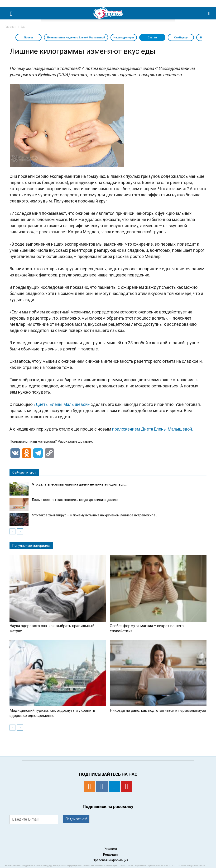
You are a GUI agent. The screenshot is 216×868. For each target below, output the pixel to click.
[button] (209, 13)
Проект (29, 37)
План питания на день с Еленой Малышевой (76, 37)
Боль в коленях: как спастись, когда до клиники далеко (75, 500)
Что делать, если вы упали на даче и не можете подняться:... (80, 484)
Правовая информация (110, 860)
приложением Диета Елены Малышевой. (153, 429)
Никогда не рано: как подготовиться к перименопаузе (158, 710)
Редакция (110, 854)
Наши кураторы (124, 37)
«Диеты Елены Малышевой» (62, 404)
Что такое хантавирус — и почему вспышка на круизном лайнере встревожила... (95, 515)
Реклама (110, 849)
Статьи (152, 37)
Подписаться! (76, 819)
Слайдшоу (181, 37)
